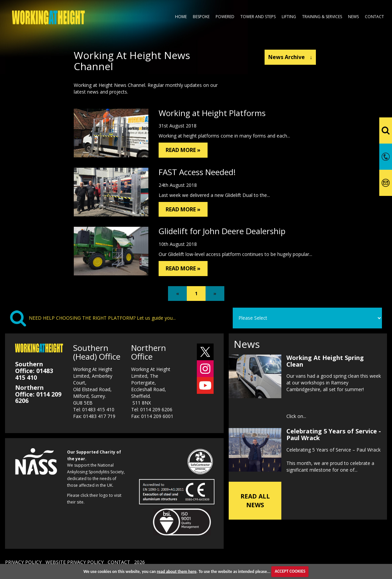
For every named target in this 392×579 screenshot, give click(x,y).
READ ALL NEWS (255, 501)
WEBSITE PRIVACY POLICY (75, 562)
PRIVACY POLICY (23, 562)
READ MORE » (183, 150)
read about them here (177, 571)
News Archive (290, 57)
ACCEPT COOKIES (290, 571)
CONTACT (119, 562)
